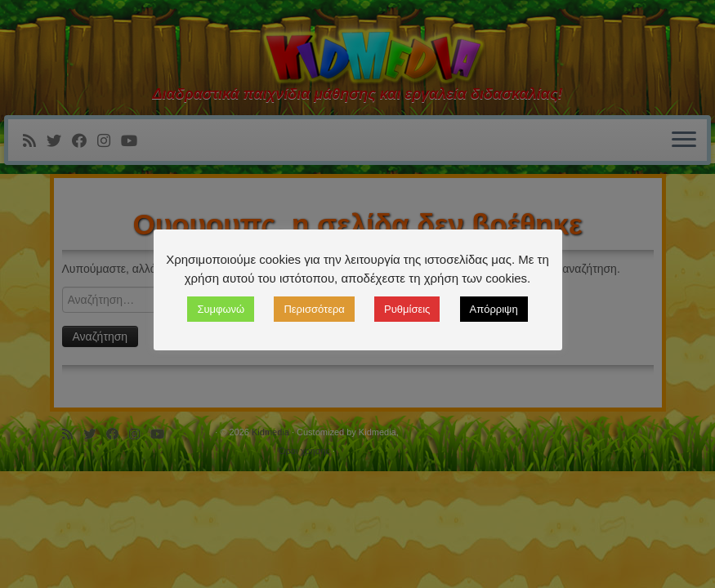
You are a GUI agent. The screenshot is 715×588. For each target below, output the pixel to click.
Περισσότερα (314, 309)
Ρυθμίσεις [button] (407, 309)
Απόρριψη (494, 309)
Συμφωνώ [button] (221, 309)
